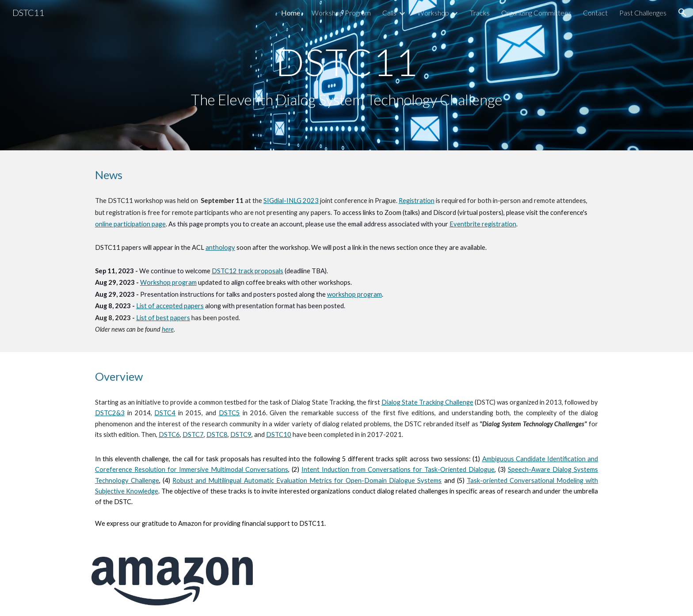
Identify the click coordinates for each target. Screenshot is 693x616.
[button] (682, 12)
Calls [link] (389, 13)
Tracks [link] (480, 13)
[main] (346, 75)
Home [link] (291, 13)
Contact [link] (595, 13)
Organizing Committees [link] (536, 13)
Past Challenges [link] (643, 13)
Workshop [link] (433, 13)
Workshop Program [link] (341, 13)
